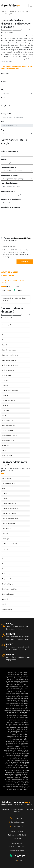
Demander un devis (16, 822)
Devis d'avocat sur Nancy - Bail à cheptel (17, 759)
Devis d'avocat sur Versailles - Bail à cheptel (17, 778)
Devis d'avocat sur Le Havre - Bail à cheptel (17, 743)
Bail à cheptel (6, 325)
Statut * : (4, 90)
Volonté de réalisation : (9, 183)
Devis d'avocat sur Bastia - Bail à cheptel (17, 736)
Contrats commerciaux (9, 350)
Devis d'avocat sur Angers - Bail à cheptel (17, 748)
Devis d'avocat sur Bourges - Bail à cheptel (17, 695)
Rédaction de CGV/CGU (17, 847)
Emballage (6, 385)
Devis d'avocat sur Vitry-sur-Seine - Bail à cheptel (17, 779)
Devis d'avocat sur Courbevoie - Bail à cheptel (17, 783)
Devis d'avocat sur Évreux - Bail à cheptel (17, 731)
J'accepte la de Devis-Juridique (17, 239)
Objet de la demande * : (10, 151)
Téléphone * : (6, 106)
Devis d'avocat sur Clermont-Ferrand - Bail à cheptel (17, 710)
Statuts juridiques (8, 430)
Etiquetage (6, 395)
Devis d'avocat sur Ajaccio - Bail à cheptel (17, 728)
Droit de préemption (9, 370)
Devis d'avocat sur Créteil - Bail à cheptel (17, 776)
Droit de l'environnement (10, 365)
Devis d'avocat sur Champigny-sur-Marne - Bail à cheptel (17, 786)
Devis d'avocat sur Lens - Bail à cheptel (17, 766)
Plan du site (17, 839)
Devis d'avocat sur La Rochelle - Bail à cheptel (17, 771)
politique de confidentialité (22, 238)
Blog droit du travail (17, 851)
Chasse (4, 340)
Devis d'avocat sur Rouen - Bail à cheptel (17, 735)
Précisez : (5, 159)
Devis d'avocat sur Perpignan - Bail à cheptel (17, 726)
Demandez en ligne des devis (11, 30)
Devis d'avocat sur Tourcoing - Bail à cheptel (17, 781)
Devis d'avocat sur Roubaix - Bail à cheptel (17, 742)
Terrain (4, 451)
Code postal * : (6, 114)
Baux (4, 335)
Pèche (4, 415)
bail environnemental (9, 330)
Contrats (5, 345)
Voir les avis (12, 290)
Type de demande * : (9, 167)
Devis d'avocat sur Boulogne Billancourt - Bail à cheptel (17, 757)
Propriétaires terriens (9, 425)
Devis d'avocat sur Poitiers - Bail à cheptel (17, 702)
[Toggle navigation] (31, 6)
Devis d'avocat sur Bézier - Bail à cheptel (17, 790)
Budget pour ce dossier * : (10, 175)
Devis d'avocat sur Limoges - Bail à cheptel (17, 717)
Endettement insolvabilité (10, 390)
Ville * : (4, 122)
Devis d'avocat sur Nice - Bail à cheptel (17, 683)
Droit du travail (7, 375)
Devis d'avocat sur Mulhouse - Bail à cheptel (17, 698)
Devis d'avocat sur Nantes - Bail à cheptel (17, 685)
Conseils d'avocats (17, 843)
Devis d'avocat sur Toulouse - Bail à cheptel (17, 680)
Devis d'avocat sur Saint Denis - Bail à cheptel (17, 762)
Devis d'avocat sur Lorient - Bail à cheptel (17, 714)
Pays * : (4, 130)
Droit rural (5, 380)
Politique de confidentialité (17, 835)
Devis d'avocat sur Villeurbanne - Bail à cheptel (17, 754)
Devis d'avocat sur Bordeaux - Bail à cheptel (17, 681)
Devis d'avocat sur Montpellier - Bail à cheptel (17, 724)
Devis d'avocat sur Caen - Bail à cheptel (17, 692)
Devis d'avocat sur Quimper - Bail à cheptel (17, 705)
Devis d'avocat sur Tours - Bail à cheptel (17, 712)
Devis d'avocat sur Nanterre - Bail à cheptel (17, 755)
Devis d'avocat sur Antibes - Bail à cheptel (17, 785)
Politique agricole (8, 420)
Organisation (6, 410)
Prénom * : (5, 74)
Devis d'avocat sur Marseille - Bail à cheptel (17, 676)
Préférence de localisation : (11, 199)
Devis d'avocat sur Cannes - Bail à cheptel (17, 788)
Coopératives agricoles (9, 360)
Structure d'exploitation (9, 435)
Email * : (4, 98)
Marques (5, 405)
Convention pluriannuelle (10, 355)
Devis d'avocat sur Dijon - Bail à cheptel (17, 729)
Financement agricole (9, 400)
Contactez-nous (16, 826)
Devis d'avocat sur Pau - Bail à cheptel (17, 700)
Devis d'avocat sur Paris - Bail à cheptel (17, 673)
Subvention (6, 446)
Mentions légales (17, 831)
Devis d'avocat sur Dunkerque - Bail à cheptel (17, 721)
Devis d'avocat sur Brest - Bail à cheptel (17, 690)
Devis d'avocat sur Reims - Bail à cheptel (17, 738)
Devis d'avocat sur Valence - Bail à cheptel (17, 773)
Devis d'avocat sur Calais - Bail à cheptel (17, 716)
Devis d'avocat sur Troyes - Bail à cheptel (17, 733)
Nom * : (4, 82)
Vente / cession (7, 456)
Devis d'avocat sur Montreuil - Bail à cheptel (17, 760)
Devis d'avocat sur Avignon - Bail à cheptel (17, 709)
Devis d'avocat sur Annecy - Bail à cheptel (17, 767)
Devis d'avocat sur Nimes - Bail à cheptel (17, 740)
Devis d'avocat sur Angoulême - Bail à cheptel (17, 764)
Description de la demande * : (12, 207)
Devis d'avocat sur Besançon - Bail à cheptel (17, 697)
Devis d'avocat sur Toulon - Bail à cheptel (17, 688)
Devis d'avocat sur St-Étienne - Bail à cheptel (17, 707)
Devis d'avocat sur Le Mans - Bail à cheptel (17, 745)
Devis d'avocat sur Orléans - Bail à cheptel (17, 693)
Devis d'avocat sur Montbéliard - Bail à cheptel (17, 774)
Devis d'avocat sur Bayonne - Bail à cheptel (17, 769)
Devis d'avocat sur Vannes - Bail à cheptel (17, 723)
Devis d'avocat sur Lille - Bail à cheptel (17, 678)
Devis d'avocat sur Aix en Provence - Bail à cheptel (17, 750)
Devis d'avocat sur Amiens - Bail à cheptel (17, 752)
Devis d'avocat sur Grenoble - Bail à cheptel (17, 747)
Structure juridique (8, 441)
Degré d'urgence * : (8, 191)
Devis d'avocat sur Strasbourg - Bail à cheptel (17, 686)
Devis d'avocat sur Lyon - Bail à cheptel (17, 674)
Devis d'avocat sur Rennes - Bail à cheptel (17, 704)
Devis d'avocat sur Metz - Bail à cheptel (17, 719)
